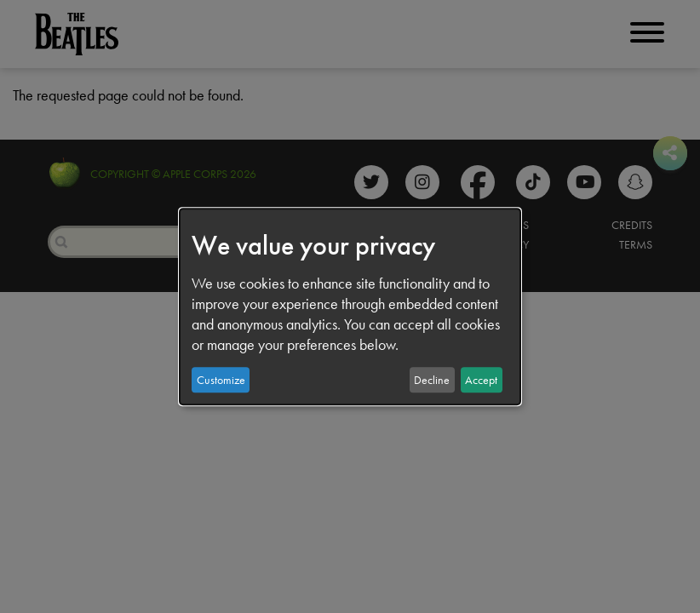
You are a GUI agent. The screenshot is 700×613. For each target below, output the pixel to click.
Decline (432, 380)
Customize (221, 380)
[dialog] (350, 306)
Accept (481, 380)
